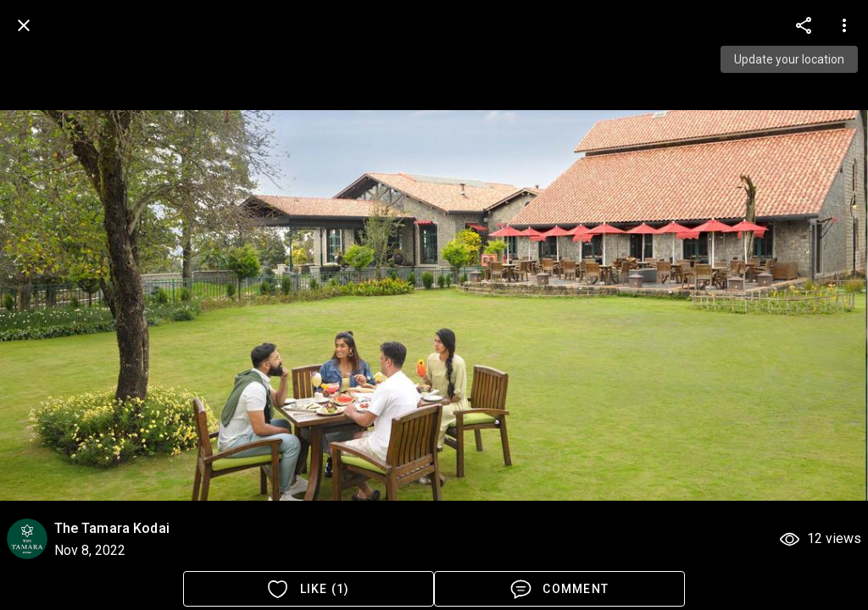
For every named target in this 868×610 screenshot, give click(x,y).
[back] (24, 25)
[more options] (804, 25)
